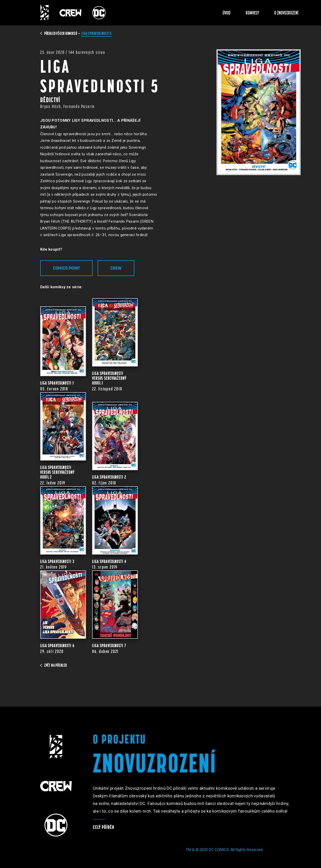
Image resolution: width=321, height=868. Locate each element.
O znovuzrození (286, 13)
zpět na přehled (54, 665)
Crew (116, 268)
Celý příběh (104, 827)
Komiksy (252, 13)
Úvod (227, 13)
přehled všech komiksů (59, 33)
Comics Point (66, 268)
